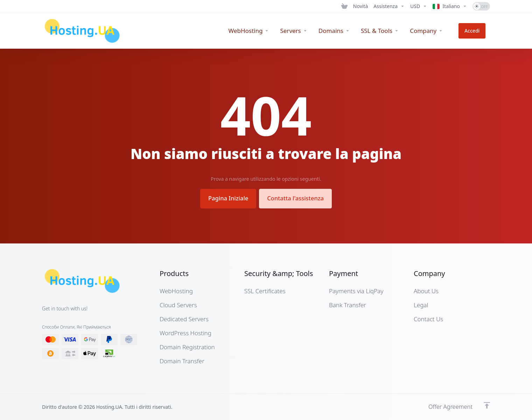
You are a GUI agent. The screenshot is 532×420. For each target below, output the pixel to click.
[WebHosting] (258, 31)
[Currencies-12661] (419, 6)
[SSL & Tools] (388, 31)
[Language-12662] (450, 6)
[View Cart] (344, 6)
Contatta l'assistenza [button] (297, 198)
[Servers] (303, 31)
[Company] (435, 31)
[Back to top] (487, 405)
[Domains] (343, 31)
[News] (360, 6)
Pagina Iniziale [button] (226, 198)
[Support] (389, 6)
